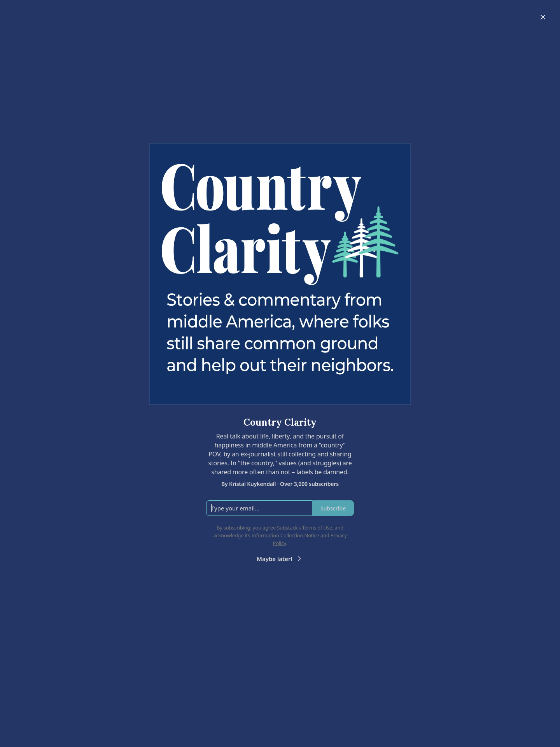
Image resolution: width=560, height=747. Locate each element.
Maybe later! (280, 559)
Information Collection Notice (285, 535)
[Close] (543, 17)
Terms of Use (317, 528)
